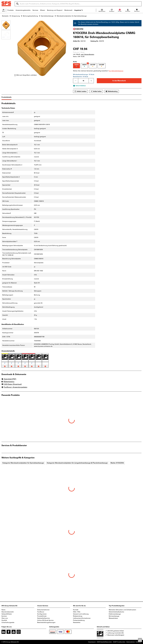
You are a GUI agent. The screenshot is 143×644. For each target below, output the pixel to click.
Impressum (92, 642)
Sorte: (75, 62)
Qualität (4, 620)
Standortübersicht (8, 612)
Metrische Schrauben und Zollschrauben (122, 610)
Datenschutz (131, 642)
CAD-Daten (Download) (12, 384)
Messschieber (113, 618)
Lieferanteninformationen (82, 618)
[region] (8, 49)
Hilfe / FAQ (77, 612)
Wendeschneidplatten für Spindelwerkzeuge (72, 16)
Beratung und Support (55, 10)
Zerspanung (16, 16)
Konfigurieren (42, 614)
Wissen (43, 10)
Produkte (11, 10)
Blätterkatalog (112, 91)
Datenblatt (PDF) (9, 379)
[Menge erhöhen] (91, 81)
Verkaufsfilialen (7, 614)
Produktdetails (6, 97)
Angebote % (79, 10)
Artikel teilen (96, 91)
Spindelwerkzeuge (47, 16)
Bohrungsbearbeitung (30, 16)
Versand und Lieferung (81, 614)
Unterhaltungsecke (8, 622)
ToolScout (41, 612)
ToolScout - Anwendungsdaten (14, 387)
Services (35, 10)
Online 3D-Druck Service (45, 620)
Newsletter (77, 622)
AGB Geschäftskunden (104, 642)
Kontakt (76, 610)
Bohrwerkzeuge (114, 616)
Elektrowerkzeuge (115, 614)
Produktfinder (42, 616)
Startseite (5, 16)
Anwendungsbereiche (23, 10)
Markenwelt (68, 10)
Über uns (5, 618)
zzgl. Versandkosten (88, 54)
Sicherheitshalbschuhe (116, 612)
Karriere (4, 616)
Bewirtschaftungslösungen (46, 622)
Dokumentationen (43, 610)
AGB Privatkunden (119, 642)
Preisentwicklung (79, 620)
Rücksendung (78, 616)
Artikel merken (80, 91)
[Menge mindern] (76, 81)
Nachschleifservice (43, 618)
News (3, 610)
